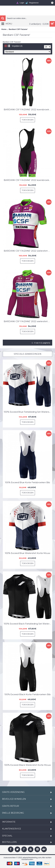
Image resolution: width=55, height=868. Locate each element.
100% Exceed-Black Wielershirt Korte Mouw (28, 765)
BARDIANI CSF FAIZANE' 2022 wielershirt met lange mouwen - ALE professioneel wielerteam (28, 321)
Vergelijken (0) (17, 46)
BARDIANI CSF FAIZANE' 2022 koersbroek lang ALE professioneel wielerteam (28, 109)
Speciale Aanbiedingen (28, 354)
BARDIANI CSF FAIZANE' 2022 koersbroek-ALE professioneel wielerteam (28, 180)
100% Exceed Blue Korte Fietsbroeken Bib (27, 482)
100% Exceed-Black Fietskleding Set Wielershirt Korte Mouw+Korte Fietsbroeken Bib (28, 624)
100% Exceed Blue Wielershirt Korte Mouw (27, 553)
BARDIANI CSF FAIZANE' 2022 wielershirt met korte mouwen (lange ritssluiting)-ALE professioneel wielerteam (28, 251)
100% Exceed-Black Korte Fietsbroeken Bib (28, 694)
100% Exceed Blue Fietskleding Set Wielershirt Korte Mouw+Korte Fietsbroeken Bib (28, 412)
